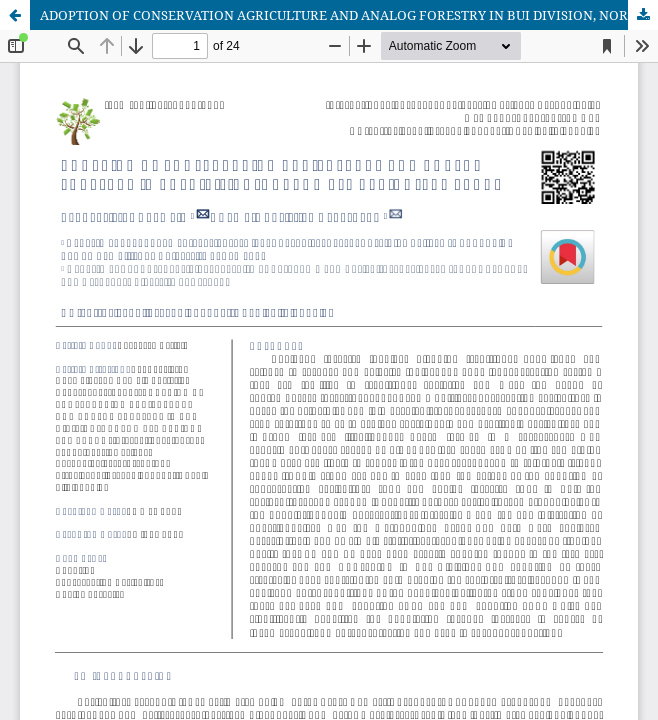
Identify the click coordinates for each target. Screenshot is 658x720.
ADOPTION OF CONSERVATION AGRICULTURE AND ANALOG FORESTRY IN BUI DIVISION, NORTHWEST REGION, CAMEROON (349, 15)
